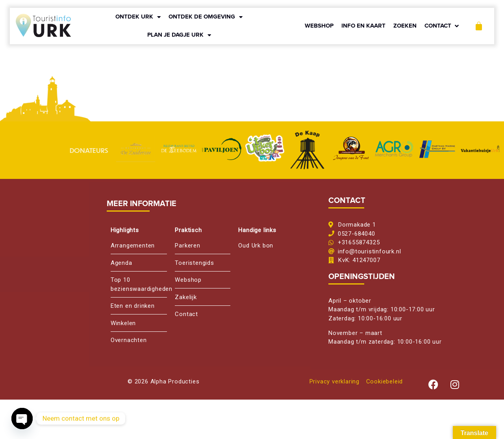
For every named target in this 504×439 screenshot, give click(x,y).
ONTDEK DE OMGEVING (206, 17)
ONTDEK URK (138, 17)
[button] (442, 26)
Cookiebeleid (385, 381)
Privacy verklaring (334, 381)
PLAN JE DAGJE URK (179, 35)
